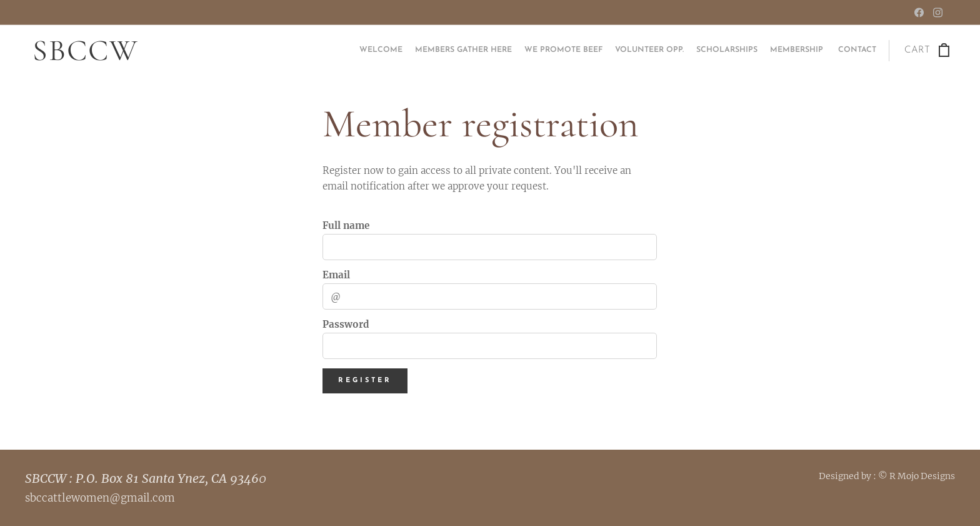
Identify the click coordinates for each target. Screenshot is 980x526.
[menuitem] (803, 51)
